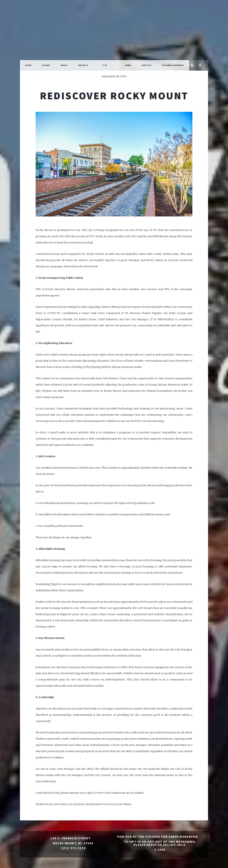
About (64, 65)
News (128, 65)
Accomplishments (173, 65)
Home (28, 65)
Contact (147, 65)
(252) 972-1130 (73, 848)
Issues (46, 65)
